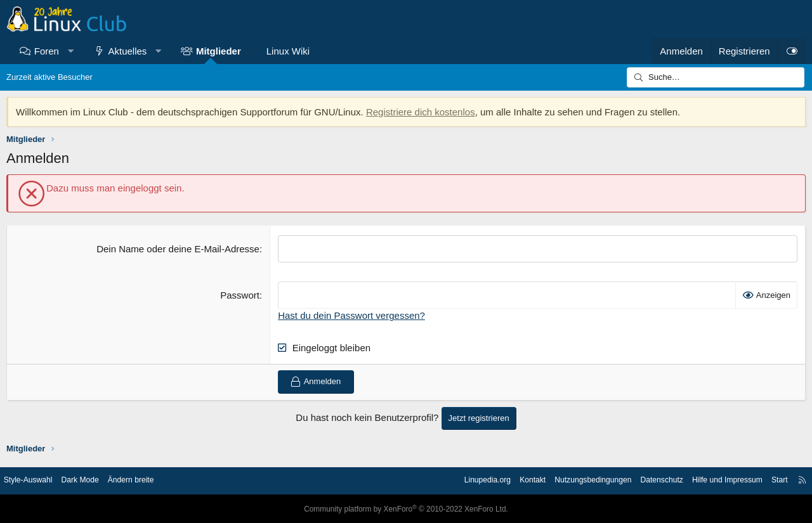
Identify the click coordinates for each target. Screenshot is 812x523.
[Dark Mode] (792, 51)
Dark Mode (94, 480)
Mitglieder (219, 51)
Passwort (240, 295)
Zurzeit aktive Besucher (49, 77)
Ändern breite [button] (148, 480)
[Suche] (716, 77)
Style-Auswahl (38, 480)
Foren (47, 51)
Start (770, 480)
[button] (70, 51)
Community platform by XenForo (406, 508)
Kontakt (507, 480)
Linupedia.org (458, 480)
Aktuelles (128, 51)
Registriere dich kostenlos (421, 112)
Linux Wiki (288, 51)
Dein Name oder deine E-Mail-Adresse (178, 249)
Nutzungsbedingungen (571, 480)
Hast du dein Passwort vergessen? (351, 315)
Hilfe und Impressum (715, 480)
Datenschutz (645, 480)
